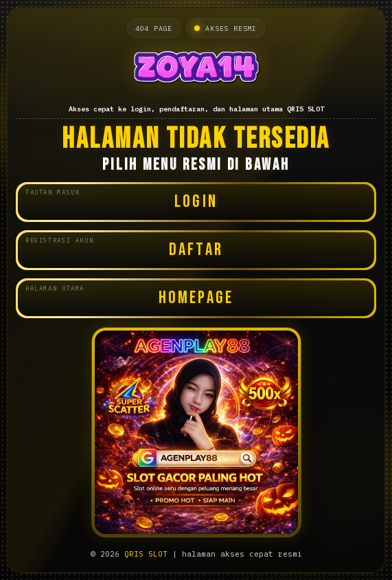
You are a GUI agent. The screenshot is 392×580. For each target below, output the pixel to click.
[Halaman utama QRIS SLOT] (196, 70)
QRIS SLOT (146, 554)
